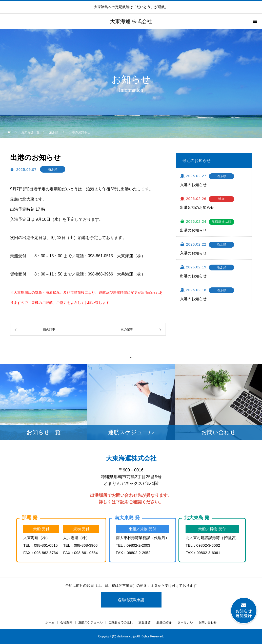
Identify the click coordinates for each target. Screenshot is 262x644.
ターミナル (185, 622)
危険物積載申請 (131, 600)
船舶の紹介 (164, 622)
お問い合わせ (208, 622)
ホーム (50, 622)
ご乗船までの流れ (120, 622)
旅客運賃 (145, 622)
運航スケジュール (90, 622)
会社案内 (66, 622)
